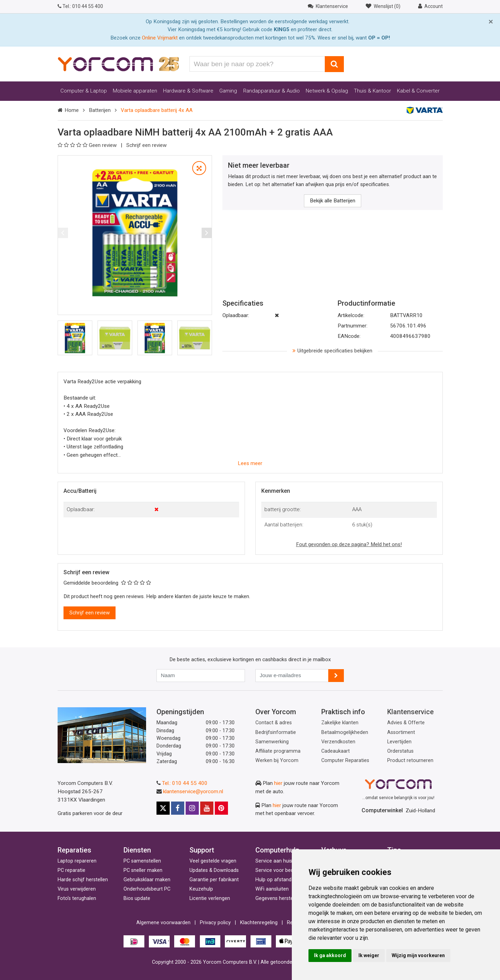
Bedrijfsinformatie (276, 732)
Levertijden (399, 742)
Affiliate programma (278, 751)
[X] (163, 808)
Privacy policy (215, 923)
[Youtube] (207, 808)
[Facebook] (178, 808)
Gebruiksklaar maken (147, 880)
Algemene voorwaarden (163, 923)
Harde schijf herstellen (83, 880)
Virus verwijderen (77, 889)
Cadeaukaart (336, 751)
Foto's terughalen (77, 898)
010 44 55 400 (80, 6)
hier (278, 783)
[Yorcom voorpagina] (118, 64)
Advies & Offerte (406, 723)
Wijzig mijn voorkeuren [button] (418, 955)
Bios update (137, 898)
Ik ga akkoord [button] (330, 955)
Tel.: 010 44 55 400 (185, 783)
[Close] (491, 22)
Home (72, 110)
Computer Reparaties (345, 760)
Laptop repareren (77, 861)
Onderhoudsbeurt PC (147, 889)
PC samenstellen (142, 861)
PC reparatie (71, 870)
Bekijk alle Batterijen (333, 201)
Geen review (88, 145)
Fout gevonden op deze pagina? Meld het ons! (349, 544)
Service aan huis (274, 861)
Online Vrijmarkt (160, 38)
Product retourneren (410, 760)
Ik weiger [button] (369, 955)
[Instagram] (192, 808)
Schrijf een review (146, 145)
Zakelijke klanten (340, 723)
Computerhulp (277, 850)
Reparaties (74, 850)
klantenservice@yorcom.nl (193, 791)
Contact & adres (274, 723)
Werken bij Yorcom (277, 760)
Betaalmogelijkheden (345, 732)
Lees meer (250, 463)
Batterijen (100, 110)
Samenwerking (272, 742)
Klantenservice (410, 712)
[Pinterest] (221, 808)
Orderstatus (400, 751)
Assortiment (401, 732)
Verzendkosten (338, 742)
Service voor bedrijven (280, 870)
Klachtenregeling (259, 923)
